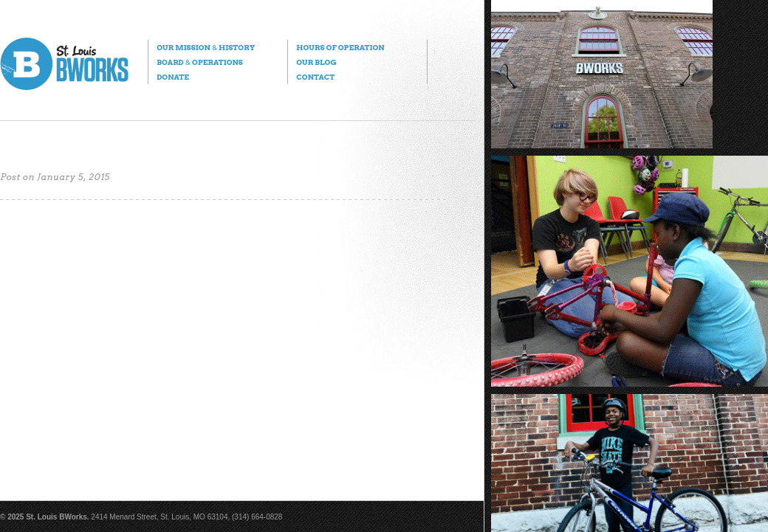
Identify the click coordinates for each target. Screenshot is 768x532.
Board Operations (200, 62)
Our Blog (316, 62)
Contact (315, 77)
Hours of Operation (340, 47)
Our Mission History (206, 47)
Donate (173, 77)
